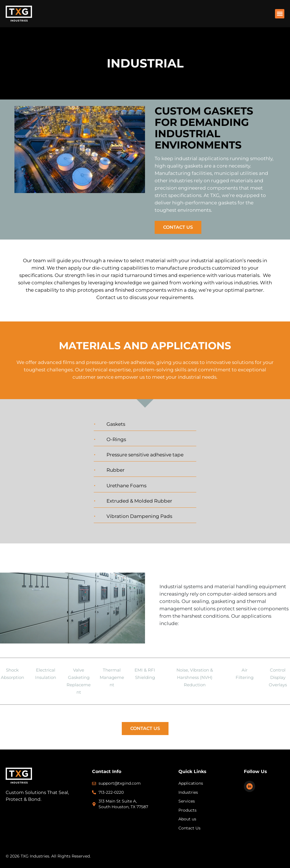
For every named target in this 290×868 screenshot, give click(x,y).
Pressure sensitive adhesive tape (145, 455)
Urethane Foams (126, 486)
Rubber (116, 470)
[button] (280, 14)
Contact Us (178, 227)
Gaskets (116, 424)
